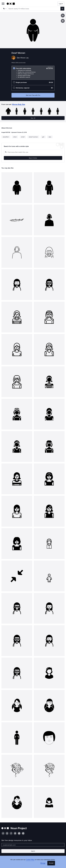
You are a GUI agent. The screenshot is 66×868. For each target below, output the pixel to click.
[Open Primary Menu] (3, 4)
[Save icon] (63, 16)
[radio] (33, 73)
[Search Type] (4, 9)
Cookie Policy (30, 860)
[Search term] (34, 9)
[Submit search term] (62, 9)
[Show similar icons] (63, 21)
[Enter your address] (33, 845)
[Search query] (33, 152)
